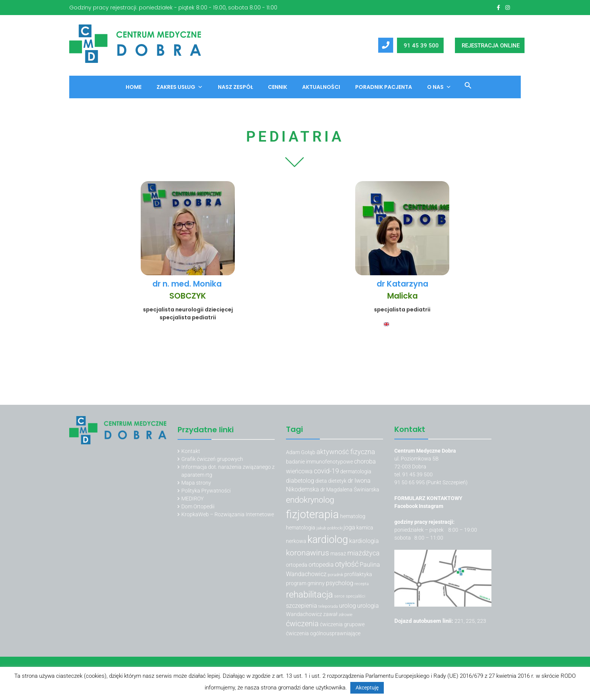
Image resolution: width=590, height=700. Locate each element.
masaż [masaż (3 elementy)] (338, 554)
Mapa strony (196, 483)
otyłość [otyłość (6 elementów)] (347, 564)
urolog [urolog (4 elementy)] (347, 606)
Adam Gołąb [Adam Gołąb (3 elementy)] (301, 452)
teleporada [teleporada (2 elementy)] (328, 606)
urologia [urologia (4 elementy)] (368, 606)
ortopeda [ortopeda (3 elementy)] (297, 565)
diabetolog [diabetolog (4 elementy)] (300, 481)
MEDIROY (192, 499)
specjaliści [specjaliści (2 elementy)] (355, 596)
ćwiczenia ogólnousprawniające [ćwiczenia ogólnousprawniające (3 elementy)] (323, 633)
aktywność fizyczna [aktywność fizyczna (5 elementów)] (346, 452)
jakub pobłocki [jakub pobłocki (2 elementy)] (329, 528)
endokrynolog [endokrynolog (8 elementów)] (310, 500)
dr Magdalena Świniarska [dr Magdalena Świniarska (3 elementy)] (350, 490)
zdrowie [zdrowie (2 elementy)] (346, 615)
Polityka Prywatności (206, 491)
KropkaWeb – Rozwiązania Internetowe (228, 514)
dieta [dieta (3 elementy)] (321, 481)
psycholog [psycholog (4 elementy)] (340, 583)
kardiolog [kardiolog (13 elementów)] (328, 540)
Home (134, 87)
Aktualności (321, 87)
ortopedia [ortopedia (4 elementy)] (321, 565)
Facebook (407, 506)
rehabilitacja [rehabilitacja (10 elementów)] (309, 595)
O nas (439, 87)
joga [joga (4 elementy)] (349, 527)
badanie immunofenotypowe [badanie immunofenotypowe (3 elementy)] (319, 462)
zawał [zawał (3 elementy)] (330, 614)
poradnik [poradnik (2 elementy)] (335, 575)
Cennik (278, 87)
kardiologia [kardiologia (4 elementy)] (364, 541)
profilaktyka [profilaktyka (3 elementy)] (358, 574)
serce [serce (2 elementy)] (339, 596)
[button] (465, 87)
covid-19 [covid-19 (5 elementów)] (326, 471)
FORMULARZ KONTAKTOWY (428, 498)
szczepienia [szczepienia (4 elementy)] (302, 606)
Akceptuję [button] (367, 688)
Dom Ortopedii (198, 506)
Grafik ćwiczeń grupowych (212, 459)
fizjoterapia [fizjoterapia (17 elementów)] (312, 514)
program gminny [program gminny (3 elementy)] (305, 583)
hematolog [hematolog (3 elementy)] (353, 516)
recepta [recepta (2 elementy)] (362, 584)
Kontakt (191, 451)
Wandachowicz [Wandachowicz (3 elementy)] (304, 614)
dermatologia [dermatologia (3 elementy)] (356, 471)
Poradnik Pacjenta (384, 87)
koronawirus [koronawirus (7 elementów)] (308, 553)
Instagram (431, 506)
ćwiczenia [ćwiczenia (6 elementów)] (302, 624)
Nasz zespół (235, 87)
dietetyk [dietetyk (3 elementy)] (337, 481)
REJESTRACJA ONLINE (491, 46)
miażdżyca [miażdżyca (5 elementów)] (363, 553)
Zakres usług (180, 87)
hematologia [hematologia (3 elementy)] (301, 528)
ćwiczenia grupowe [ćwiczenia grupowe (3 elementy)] (342, 624)
